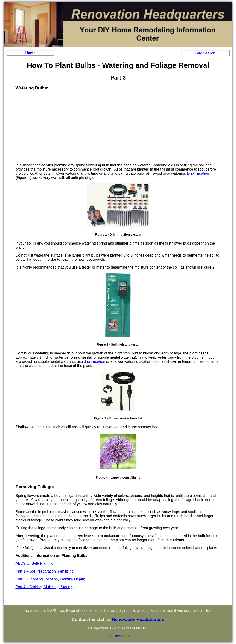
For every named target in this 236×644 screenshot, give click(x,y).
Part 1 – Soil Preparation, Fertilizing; (45, 571)
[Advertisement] (118, 127)
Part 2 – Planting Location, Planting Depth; (50, 579)
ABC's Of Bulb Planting (34, 563)
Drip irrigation (198, 173)
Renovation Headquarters (138, 619)
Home (30, 53)
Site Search (205, 53)
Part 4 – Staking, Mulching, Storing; (44, 587)
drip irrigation (94, 362)
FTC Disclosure (118, 636)
